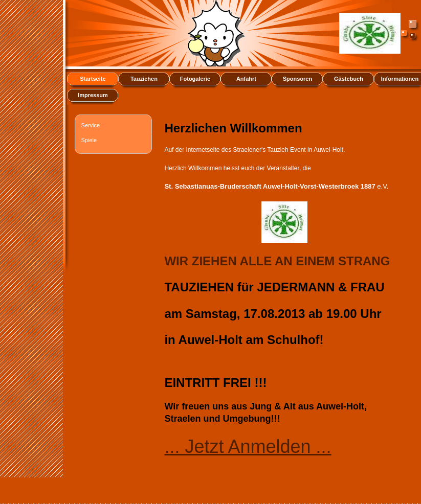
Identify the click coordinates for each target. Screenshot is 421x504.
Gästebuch (349, 79)
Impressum (93, 95)
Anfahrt (246, 79)
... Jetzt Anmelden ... (248, 446)
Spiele (89, 140)
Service (90, 125)
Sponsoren (297, 79)
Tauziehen (144, 79)
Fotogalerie (195, 79)
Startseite (93, 79)
